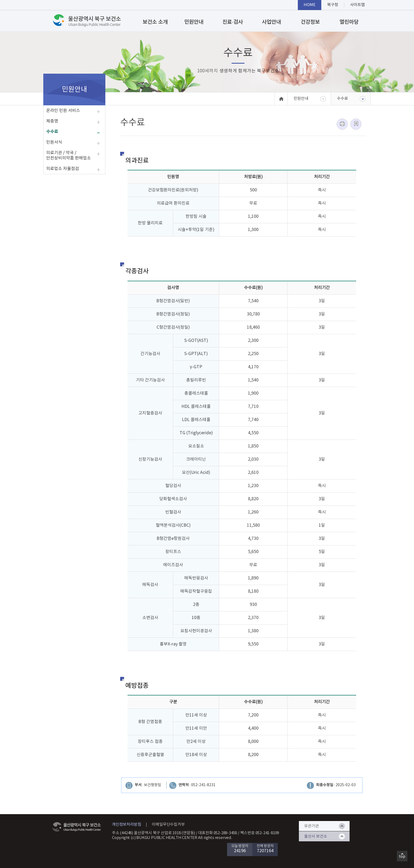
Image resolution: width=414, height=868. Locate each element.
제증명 (52, 121)
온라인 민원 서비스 (63, 111)
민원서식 (54, 142)
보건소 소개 (155, 22)
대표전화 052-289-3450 (218, 833)
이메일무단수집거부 (168, 825)
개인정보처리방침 (126, 825)
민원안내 (194, 22)
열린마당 (349, 22)
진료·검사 (233, 22)
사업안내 (271, 22)
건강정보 (310, 22)
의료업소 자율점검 (63, 169)
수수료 (52, 132)
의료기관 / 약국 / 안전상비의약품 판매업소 (69, 155)
